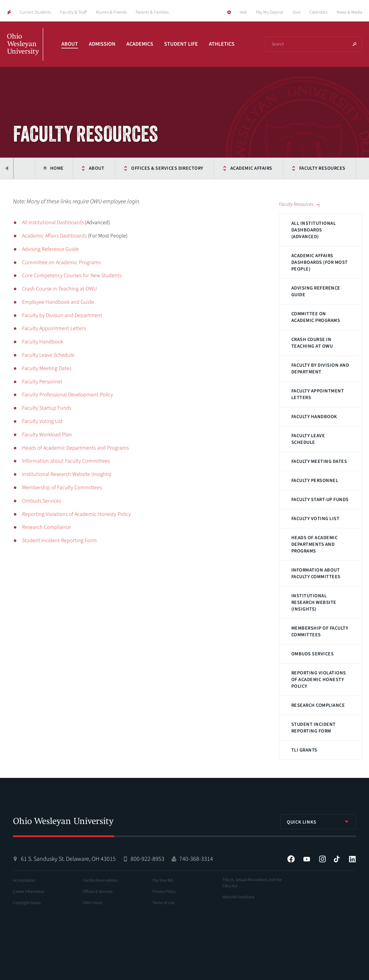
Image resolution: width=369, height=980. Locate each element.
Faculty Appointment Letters (318, 394)
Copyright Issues (27, 903)
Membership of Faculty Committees (320, 631)
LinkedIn (352, 859)
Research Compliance (318, 705)
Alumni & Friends (111, 12)
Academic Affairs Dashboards (54, 236)
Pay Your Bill (163, 880)
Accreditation (24, 880)
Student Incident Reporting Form (314, 728)
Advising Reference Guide (316, 291)
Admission (102, 44)
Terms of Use (164, 903)
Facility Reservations (100, 880)
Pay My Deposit (270, 12)
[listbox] (318, 822)
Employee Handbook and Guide (58, 302)
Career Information (29, 892)
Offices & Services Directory (163, 168)
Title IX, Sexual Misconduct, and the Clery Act (252, 883)
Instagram (322, 859)
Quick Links (302, 822)
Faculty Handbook (314, 417)
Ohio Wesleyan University (25, 51)
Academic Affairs (247, 168)
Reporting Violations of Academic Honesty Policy (319, 680)
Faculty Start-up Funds (320, 500)
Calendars (319, 12)
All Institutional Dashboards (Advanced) (314, 230)
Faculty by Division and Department (320, 369)
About (70, 44)
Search (354, 44)
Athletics (222, 44)
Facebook (291, 859)
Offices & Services (98, 892)
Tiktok (337, 859)
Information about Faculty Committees (316, 573)
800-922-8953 (147, 859)
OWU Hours (93, 903)
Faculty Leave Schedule (308, 439)
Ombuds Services (312, 654)
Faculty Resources (318, 168)
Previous (7, 168)
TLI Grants (304, 750)
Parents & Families (152, 12)
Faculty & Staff (73, 12)
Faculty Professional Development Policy (68, 395)
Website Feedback (238, 897)
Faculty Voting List (315, 519)
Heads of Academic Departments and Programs (314, 544)
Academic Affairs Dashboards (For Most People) (320, 262)
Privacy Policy (164, 892)
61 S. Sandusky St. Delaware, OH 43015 (68, 859)
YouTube (307, 859)
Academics (140, 44)
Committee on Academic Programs (316, 317)
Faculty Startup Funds (47, 408)
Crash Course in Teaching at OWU (312, 343)
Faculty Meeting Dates (319, 461)
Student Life (181, 44)
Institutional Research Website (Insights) (314, 602)
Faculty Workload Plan (47, 435)
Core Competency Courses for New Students (72, 275)
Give (296, 12)
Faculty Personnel (315, 480)
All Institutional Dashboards (53, 223)
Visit (243, 12)
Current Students (35, 12)
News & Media (349, 12)
